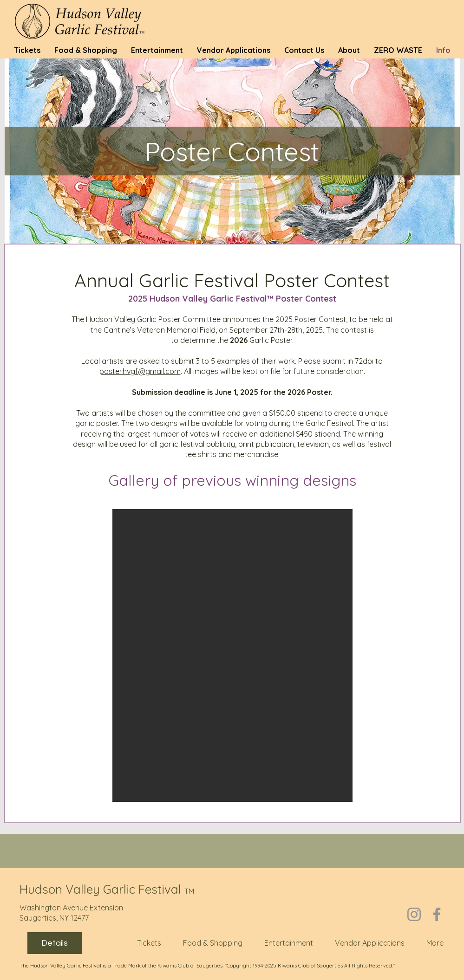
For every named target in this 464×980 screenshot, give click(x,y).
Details (55, 943)
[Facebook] (437, 914)
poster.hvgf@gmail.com (140, 371)
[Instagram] (414, 914)
